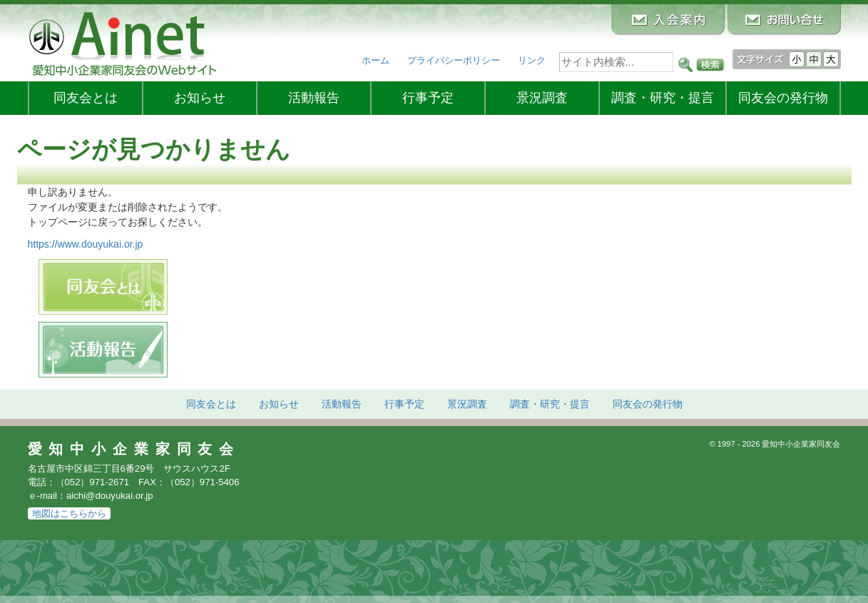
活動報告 (314, 98)
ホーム (376, 60)
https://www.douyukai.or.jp (86, 244)
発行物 (783, 98)
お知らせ (200, 98)
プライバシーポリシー (454, 60)
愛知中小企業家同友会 (134, 449)
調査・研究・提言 (663, 98)
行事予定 (428, 98)
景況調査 (542, 98)
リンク (532, 60)
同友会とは (86, 98)
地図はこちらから (69, 513)
